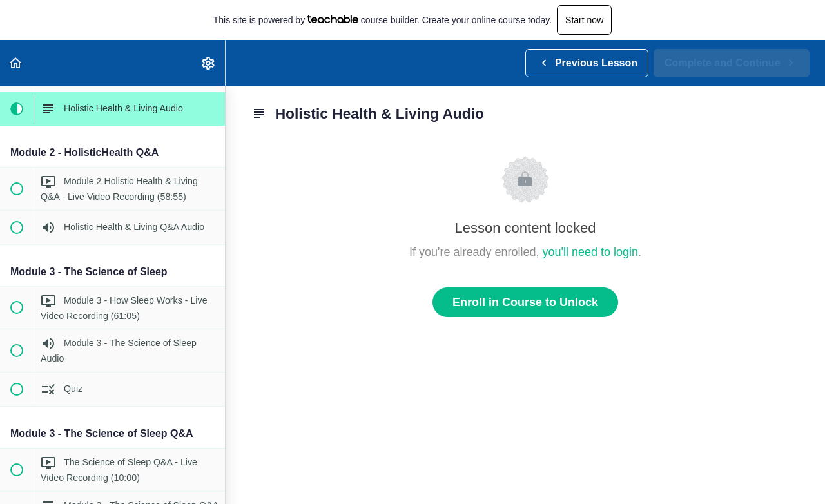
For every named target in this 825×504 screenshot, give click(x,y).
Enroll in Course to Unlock (525, 302)
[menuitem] (209, 63)
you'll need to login (591, 252)
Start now (584, 20)
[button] (16, 63)
